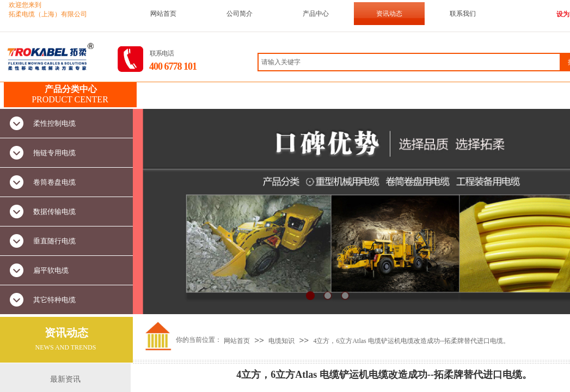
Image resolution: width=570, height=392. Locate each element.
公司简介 (240, 14)
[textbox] (409, 62)
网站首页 (163, 14)
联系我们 (463, 14)
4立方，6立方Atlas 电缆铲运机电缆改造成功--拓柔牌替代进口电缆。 (411, 341)
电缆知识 (281, 341)
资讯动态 (389, 14)
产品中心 (316, 14)
